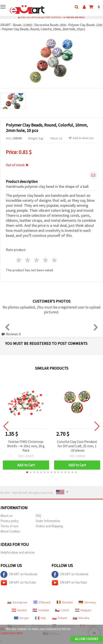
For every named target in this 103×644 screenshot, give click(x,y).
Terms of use (9, 526)
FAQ (38, 516)
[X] (2, 629)
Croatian (41, 610)
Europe (21, 618)
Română (65, 602)
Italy (41, 618)
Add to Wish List (81, 138)
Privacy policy (10, 521)
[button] (27, 472)
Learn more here (12, 633)
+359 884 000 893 (74, 17)
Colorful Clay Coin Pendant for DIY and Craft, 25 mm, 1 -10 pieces (77, 446)
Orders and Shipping (49, 526)
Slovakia (81, 618)
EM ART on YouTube (18, 583)
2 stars (28, 260)
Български (17, 602)
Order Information (48, 521)
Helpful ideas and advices (18, 552)
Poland (59, 618)
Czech (62, 610)
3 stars (37, 260)
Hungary (83, 610)
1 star (19, 260)
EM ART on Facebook (19, 574)
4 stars (46, 260)
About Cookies (10, 531)
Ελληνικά (42, 602)
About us (7, 516)
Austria (19, 610)
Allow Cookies (87, 639)
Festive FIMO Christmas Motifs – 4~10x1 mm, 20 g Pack (26, 446)
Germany (87, 602)
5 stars (54, 260)
